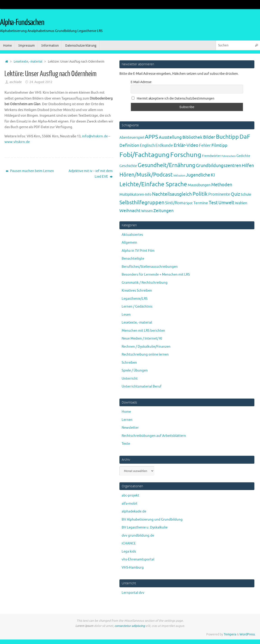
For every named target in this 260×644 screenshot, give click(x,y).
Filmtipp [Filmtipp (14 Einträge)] (219, 145)
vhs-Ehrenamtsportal (138, 559)
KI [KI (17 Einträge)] (213, 175)
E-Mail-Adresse (141, 82)
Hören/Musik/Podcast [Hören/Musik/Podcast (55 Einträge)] (146, 175)
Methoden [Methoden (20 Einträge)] (222, 185)
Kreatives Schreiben (137, 291)
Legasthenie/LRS (135, 299)
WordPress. (248, 634)
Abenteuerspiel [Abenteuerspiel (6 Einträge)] (132, 138)
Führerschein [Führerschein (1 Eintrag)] (229, 156)
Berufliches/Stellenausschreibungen (150, 267)
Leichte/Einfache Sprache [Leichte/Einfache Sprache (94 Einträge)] (153, 184)
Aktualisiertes (132, 235)
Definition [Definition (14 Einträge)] (129, 145)
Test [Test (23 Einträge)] (213, 203)
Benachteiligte (133, 259)
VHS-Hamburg (133, 568)
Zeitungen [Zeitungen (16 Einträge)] (164, 211)
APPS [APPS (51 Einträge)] (151, 137)
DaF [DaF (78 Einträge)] (245, 137)
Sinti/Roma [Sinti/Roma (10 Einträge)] (175, 203)
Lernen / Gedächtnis (137, 307)
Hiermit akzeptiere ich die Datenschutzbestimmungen (173, 99)
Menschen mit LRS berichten (143, 331)
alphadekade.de (134, 511)
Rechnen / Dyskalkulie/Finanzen (146, 347)
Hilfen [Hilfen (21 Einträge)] (248, 166)
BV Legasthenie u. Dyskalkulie (145, 527)
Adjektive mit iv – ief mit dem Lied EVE (91, 174)
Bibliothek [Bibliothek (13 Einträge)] (192, 137)
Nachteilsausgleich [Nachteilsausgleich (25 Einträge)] (172, 194)
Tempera (230, 634)
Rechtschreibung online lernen (145, 355)
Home (126, 412)
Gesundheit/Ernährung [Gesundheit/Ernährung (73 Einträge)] (166, 165)
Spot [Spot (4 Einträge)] (189, 203)
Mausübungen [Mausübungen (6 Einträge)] (199, 185)
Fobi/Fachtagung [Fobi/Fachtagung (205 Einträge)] (145, 155)
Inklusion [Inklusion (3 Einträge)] (179, 176)
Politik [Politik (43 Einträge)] (200, 194)
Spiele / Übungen (135, 371)
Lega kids (129, 552)
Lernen (127, 420)
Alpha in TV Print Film (138, 251)
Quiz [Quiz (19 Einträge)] (235, 194)
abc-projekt (130, 495)
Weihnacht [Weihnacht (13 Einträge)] (130, 211)
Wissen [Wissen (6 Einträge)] (147, 211)
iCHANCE (129, 543)
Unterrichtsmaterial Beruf (142, 387)
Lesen (126, 315)
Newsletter (130, 428)
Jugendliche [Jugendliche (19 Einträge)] (198, 175)
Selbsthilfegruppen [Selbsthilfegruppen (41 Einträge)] (142, 203)
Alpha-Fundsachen (22, 23)
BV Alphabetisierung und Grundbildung (152, 520)
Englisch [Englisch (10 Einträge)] (147, 145)
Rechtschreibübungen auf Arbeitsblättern (154, 436)
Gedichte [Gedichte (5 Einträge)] (243, 156)
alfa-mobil (129, 504)
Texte (126, 444)
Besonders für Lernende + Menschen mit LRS (156, 275)
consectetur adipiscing (130, 626)
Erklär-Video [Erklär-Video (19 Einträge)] (186, 145)
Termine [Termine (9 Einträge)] (201, 203)
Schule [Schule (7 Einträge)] (246, 194)
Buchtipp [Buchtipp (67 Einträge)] (227, 137)
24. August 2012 (41, 82)
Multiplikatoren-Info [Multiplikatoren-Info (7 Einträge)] (135, 194)
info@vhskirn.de (95, 136)
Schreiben (129, 363)
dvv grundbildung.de (138, 536)
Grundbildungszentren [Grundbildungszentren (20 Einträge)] (219, 166)
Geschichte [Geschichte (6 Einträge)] (128, 166)
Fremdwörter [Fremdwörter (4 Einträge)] (211, 156)
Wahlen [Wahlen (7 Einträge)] (241, 203)
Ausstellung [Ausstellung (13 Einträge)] (170, 137)
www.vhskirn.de (17, 142)
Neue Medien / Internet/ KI (142, 339)
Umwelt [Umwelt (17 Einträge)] (226, 203)
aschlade (16, 82)
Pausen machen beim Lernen (30, 171)
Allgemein (129, 243)
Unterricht (130, 379)
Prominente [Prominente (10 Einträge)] (219, 194)
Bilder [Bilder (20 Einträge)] (209, 137)
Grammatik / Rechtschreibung (145, 283)
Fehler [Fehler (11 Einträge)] (205, 145)
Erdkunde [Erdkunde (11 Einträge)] (164, 145)
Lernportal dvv (133, 593)
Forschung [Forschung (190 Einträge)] (186, 155)
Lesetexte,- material (28, 62)
